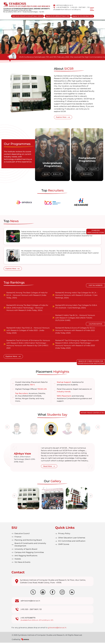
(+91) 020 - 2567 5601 (29, 611)
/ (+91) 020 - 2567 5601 (78, 7)
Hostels (18, 560)
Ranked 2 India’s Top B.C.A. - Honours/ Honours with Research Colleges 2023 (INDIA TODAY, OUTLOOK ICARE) (75, 319)
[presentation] (6, 430)
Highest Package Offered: (31, 390)
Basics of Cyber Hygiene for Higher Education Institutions (91, 362)
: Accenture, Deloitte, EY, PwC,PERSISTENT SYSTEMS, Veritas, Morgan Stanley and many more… (30, 399)
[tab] (19, 430)
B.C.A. (46, 175)
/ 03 (88, 7)
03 (41, 611)
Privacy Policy (64, 535)
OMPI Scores (64, 546)
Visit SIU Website (96, 285)
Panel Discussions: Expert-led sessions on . (74, 392)
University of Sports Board (26, 550)
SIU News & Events (22, 563)
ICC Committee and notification (72, 542)
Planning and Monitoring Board (28, 541)
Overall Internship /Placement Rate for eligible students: (31, 385)
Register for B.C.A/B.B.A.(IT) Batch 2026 (58, 16)
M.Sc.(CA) (81, 170)
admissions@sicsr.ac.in (63, 5)
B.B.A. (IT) (57, 175)
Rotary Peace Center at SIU (92, 413)
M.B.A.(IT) (93, 170)
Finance (18, 538)
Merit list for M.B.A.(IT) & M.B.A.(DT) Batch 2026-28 (28, 16)
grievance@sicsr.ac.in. (57, 629)
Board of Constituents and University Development (30, 546)
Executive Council (22, 535)
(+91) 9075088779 (61, 7)
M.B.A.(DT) (87, 175)
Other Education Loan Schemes (72, 539)
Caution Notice (95, 324)
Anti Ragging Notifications (26, 557)
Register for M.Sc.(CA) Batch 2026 (83, 16)
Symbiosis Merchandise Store (96, 231)
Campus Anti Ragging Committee (29, 554)
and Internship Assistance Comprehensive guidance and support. (74, 400)
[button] (35, 51)
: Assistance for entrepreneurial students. (70, 385)
